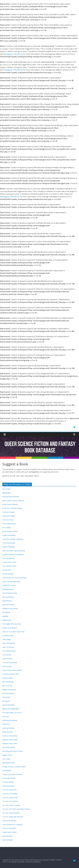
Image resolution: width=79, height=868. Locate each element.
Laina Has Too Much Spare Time (13, 632)
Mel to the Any (7, 686)
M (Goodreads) (7, 678)
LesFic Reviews (7, 659)
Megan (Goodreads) (9, 690)
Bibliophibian (7, 493)
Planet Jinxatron (8, 732)
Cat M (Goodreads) (9, 543)
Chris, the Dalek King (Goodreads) (14, 551)
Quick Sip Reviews (8, 728)
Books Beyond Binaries (10, 504)
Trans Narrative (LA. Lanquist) (12, 825)
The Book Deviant (8, 512)
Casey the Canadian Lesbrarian (13, 539)
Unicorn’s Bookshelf (9, 828)
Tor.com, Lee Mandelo (10, 801)
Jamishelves (6, 612)
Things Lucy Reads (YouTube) (12, 774)
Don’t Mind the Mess (9, 566)
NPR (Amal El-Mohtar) (10, 720)
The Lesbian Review (9, 651)
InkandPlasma (7, 601)
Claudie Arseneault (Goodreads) (13, 554)
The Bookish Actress (9, 524)
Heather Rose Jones (9, 585)
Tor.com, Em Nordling (10, 794)
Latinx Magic (7, 639)
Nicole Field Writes (9, 705)
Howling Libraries (8, 589)
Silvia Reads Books (9, 763)
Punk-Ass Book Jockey (10, 736)
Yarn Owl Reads (8, 840)
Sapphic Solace (7, 755)
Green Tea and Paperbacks (11, 582)
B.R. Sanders (7, 528)
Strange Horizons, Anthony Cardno (14, 767)
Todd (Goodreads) (9, 786)
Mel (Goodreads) (8, 682)
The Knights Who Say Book (12, 624)
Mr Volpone (6, 701)
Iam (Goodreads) (8, 597)
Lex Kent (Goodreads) (10, 662)
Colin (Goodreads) (8, 558)
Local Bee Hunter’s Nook (11, 674)
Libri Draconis (7, 666)
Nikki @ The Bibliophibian (11, 709)
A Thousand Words (9, 778)
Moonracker (6, 697)
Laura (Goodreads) (9, 643)
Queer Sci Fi (6, 724)
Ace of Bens (6, 489)
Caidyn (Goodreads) (9, 535)
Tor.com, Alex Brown (9, 790)
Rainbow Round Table (10, 743)
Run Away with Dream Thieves (13, 751)
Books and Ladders (9, 516)
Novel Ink (6, 717)
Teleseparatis (7, 770)
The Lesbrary (7, 655)
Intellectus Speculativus (10, 609)
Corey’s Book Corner (9, 562)
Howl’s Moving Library (10, 593)
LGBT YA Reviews (8, 647)
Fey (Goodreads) (8, 574)
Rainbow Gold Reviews (10, 740)
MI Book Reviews (8, 693)
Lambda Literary (8, 636)
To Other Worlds (8, 782)
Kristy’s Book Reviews (10, 628)
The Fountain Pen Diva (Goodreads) (14, 578)
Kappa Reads (7, 620)
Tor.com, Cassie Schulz (10, 797)
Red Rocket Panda (9, 747)
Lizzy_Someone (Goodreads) (12, 670)
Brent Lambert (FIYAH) (10, 531)
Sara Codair (6, 759)
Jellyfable (5, 616)
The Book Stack (8, 520)
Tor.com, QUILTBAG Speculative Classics (16, 809)
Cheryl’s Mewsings (8, 547)
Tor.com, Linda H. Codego (11, 805)
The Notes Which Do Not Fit (12, 713)
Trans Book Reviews (9, 821)
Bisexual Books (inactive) (11, 497)
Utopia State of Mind (9, 832)
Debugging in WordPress (13, 54)
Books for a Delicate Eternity (12, 508)
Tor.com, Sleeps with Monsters (13, 817)
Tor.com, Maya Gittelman (11, 813)
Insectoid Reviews (8, 605)
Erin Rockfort (7, 570)
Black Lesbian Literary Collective (13, 501)
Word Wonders (7, 836)
